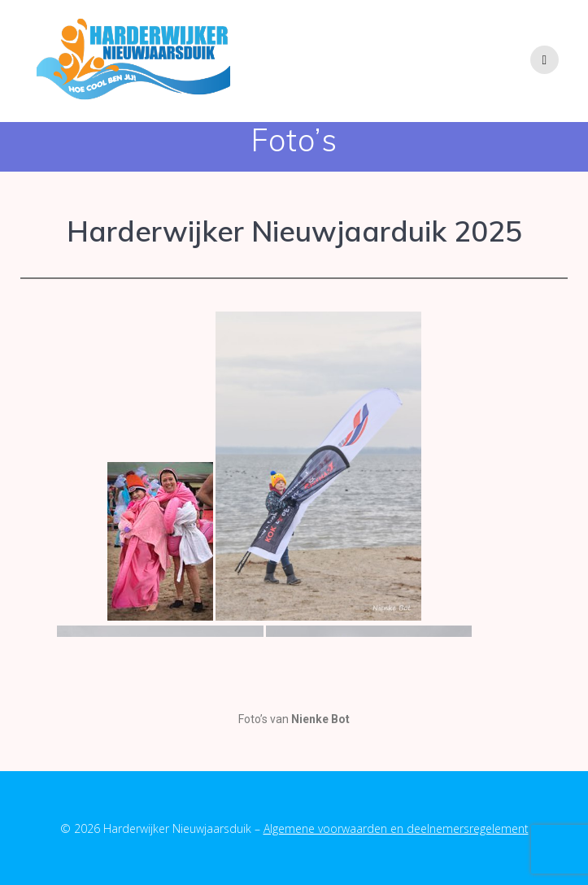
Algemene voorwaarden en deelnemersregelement (396, 828)
